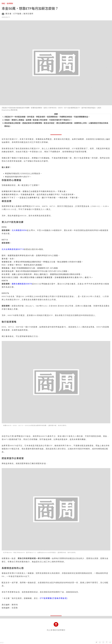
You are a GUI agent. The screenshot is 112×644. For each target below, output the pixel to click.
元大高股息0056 (19, 230)
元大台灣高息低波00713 (13, 249)
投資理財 (10, 3)
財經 (3, 3)
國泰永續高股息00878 (22, 284)
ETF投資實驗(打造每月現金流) (54, 598)
